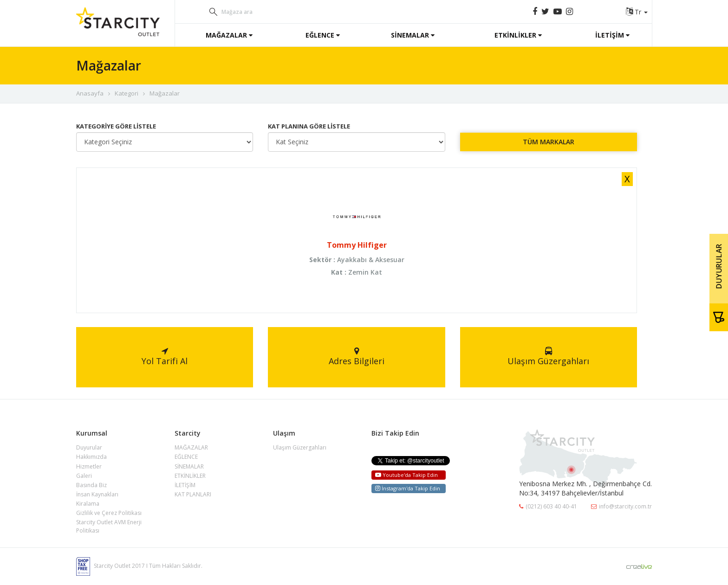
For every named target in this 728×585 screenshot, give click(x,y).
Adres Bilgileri (357, 357)
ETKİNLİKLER (518, 35)
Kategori (127, 93)
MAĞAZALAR (229, 35)
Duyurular (89, 447)
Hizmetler (89, 466)
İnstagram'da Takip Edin (408, 488)
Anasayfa (90, 93)
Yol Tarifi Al (165, 357)
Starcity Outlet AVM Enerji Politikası (109, 526)
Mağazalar (165, 93)
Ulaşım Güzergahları (548, 357)
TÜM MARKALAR (549, 142)
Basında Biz (91, 485)
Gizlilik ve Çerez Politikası (109, 513)
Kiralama (88, 504)
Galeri (84, 476)
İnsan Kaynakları (97, 494)
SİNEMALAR (413, 35)
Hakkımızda (91, 457)
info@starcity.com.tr (621, 506)
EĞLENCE (323, 35)
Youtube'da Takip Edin (406, 475)
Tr (637, 12)
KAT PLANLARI (193, 494)
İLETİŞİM (612, 35)
